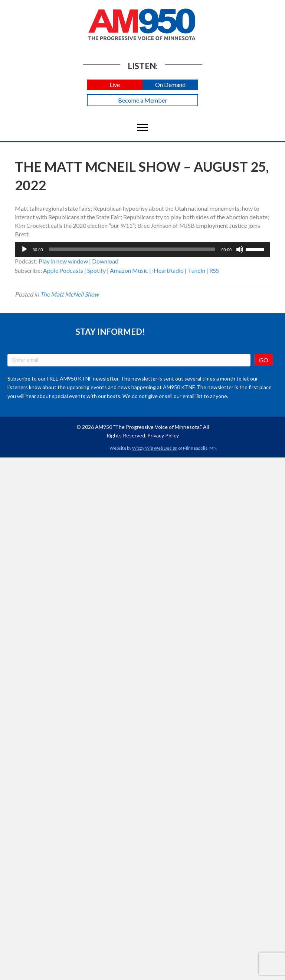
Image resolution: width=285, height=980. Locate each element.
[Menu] (142, 127)
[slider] (132, 249)
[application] (142, 249)
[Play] (24, 249)
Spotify (96, 270)
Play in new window (63, 261)
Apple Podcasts (63, 270)
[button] (115, 85)
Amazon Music (129, 270)
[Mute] (240, 249)
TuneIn (196, 270)
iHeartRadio (168, 270)
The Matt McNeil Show (69, 294)
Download (105, 261)
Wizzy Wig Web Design (155, 448)
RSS (214, 270)
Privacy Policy (163, 435)
